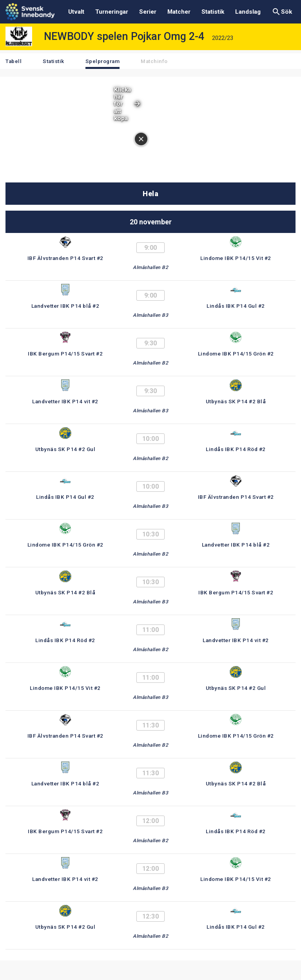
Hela (150, 194)
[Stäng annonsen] (141, 139)
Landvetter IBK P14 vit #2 (65, 401)
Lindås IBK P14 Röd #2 (236, 449)
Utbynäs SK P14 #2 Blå (236, 401)
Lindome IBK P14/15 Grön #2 (236, 354)
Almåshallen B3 (150, 315)
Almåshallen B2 (150, 267)
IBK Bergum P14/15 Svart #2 (65, 354)
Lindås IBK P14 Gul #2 (236, 306)
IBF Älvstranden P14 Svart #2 (65, 258)
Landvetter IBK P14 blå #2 (65, 306)
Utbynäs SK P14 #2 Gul (65, 449)
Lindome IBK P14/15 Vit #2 (236, 258)
